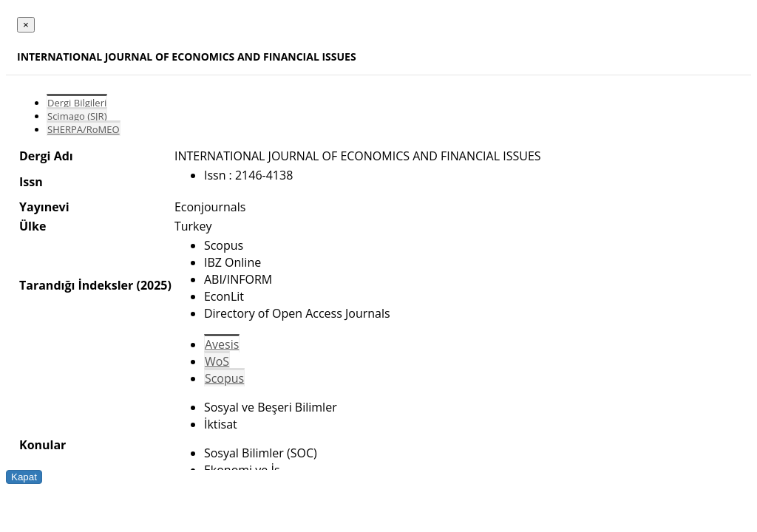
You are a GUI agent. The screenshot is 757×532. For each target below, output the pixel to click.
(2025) (153, 285)
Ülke (33, 226)
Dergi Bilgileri (77, 103)
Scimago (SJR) (77, 116)
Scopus (224, 378)
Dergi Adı (46, 156)
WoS (217, 361)
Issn (31, 182)
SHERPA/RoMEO (84, 129)
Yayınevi (44, 207)
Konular (43, 445)
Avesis (222, 344)
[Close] (26, 25)
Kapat (24, 477)
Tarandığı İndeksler (76, 285)
